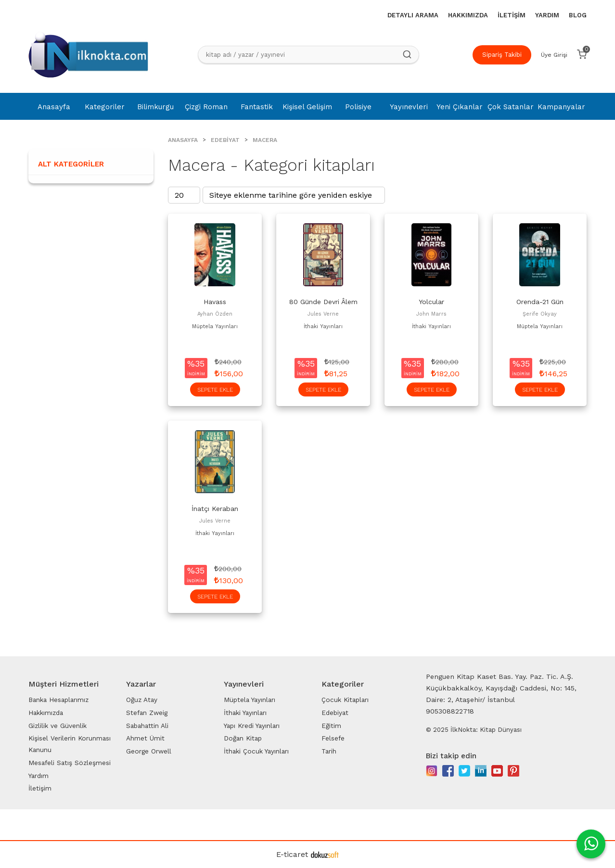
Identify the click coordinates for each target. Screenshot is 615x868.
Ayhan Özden (215, 314)
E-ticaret (292, 854)
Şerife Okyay (540, 314)
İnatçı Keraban (215, 509)
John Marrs (431, 314)
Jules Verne (323, 314)
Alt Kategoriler (71, 164)
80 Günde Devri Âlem (323, 302)
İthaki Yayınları (323, 326)
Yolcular (431, 302)
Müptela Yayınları (215, 326)
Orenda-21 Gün (540, 302)
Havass (215, 302)
